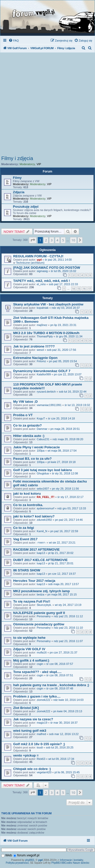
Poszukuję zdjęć (26, 207)
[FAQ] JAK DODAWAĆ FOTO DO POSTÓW (47, 268)
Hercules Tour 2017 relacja (34, 581)
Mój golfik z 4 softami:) (31, 660)
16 (84, 289)
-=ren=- (41, 543)
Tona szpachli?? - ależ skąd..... (37, 672)
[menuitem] (14, 41)
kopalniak (43, 308)
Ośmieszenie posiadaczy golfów (39, 624)
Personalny (44, 616)
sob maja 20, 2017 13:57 (63, 584)
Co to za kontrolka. (28, 505)
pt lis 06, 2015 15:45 (67, 772)
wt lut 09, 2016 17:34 (61, 759)
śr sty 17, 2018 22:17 (71, 497)
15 (79, 289)
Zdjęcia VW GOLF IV (29, 649)
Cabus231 (43, 439)
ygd (39, 260)
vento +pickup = (26, 755)
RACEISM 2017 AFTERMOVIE (36, 549)
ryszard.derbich (46, 392)
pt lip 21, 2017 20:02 (61, 553)
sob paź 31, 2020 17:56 (61, 350)
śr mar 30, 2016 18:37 (64, 723)
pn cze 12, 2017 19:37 (62, 574)
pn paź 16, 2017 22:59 (64, 531)
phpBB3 (30, 860)
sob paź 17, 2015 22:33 (63, 284)
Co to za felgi (24, 528)
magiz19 (42, 723)
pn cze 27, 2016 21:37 (63, 652)
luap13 (41, 553)
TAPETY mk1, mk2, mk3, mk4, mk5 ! (42, 281)
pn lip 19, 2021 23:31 (63, 325)
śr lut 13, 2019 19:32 (77, 405)
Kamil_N (42, 531)
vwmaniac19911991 (49, 405)
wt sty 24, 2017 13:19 (68, 605)
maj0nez (42, 325)
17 (90, 289)
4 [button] (57, 240)
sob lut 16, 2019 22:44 (73, 392)
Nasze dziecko (81, 863)
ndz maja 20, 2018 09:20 (68, 439)
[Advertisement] (48, 105)
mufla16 (42, 652)
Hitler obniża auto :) (29, 436)
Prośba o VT (23, 415)
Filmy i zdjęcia (17, 158)
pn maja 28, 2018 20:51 (65, 429)
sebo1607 (43, 489)
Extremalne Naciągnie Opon (35, 358)
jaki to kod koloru (27, 494)
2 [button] (46, 240)
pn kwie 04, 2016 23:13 (68, 711)
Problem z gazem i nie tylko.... (37, 696)
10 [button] (73, 240)
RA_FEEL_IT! (46, 497)
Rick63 (41, 759)
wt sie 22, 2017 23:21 (62, 543)
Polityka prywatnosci (17, 863)
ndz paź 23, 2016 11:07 (68, 641)
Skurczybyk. (44, 605)
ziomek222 (43, 700)
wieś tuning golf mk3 (30, 731)
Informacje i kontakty (72, 860)
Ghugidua (43, 473)
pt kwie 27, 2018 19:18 (62, 462)
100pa (41, 451)
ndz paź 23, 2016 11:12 (68, 616)
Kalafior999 (44, 374)
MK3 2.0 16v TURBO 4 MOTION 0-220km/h (46, 333)
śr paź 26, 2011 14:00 (58, 260)
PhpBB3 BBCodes (62, 863)
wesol (40, 350)
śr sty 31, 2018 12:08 (65, 473)
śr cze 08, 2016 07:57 (60, 664)
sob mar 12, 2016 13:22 (64, 734)
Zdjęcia (19, 192)
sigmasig (42, 271)
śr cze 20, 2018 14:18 (62, 418)
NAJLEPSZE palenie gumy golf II (39, 613)
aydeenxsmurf (45, 508)
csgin (40, 664)
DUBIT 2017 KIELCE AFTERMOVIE (40, 560)
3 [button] (52, 240)
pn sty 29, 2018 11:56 (66, 489)
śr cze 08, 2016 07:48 (60, 688)
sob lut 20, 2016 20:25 (60, 747)
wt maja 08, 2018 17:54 (62, 451)
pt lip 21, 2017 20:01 (61, 563)
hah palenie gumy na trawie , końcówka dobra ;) (51, 685)
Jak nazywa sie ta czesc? (33, 719)
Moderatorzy (27, 164)
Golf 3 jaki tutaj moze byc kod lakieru (43, 470)
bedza (41, 594)
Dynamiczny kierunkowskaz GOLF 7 (42, 371)
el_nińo (41, 284)
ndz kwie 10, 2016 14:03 (68, 700)
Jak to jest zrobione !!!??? (34, 346)
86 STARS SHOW (27, 570)
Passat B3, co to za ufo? (32, 459)
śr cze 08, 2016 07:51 (60, 675)
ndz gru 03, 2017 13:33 (72, 508)
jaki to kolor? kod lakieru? (34, 516)
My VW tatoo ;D (25, 402)
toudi (40, 747)
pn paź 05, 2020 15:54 (63, 361)
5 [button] (63, 240)
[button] (33, 240)
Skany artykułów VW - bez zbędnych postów (48, 304)
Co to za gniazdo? (27, 425)
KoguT (41, 418)
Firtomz (41, 361)
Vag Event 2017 (25, 539)
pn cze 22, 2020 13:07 (68, 374)
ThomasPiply (45, 336)
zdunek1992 (44, 520)
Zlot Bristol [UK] (26, 708)
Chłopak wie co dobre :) (32, 769)
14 (73, 289)
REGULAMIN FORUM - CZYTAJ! (38, 256)
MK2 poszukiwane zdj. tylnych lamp (42, 591)
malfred (41, 734)
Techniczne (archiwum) (30, 263)
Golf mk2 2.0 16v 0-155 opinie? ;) (39, 744)
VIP (39, 164)
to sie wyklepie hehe (29, 638)
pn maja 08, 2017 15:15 (62, 594)
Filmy (17, 178)
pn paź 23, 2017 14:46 (69, 520)
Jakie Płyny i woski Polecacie (36, 447)
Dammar (42, 429)
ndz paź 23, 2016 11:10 (68, 628)
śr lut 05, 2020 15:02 (64, 271)
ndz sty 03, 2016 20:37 (66, 308)
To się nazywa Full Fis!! (32, 601)
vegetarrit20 (44, 772)
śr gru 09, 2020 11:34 (69, 336)
